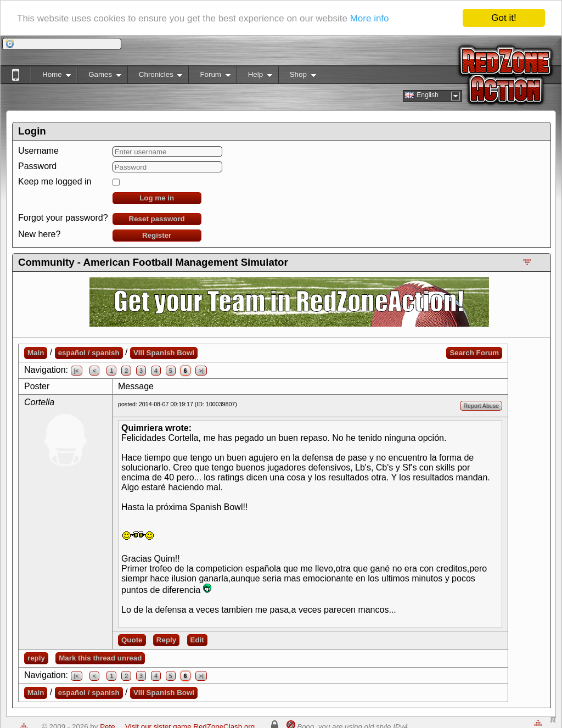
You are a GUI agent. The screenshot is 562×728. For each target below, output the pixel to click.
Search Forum (474, 353)
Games (99, 77)
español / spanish (89, 353)
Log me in (157, 198)
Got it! (504, 18)
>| (201, 371)
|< (77, 371)
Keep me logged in (55, 181)
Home (51, 77)
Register (157, 235)
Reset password (157, 219)
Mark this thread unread (100, 658)
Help (254, 77)
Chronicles (155, 77)
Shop (297, 77)
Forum (209, 77)
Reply (166, 640)
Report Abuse (481, 406)
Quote (132, 640)
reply (36, 658)
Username (38, 151)
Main (36, 353)
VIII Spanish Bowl (164, 353)
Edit (197, 640)
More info (370, 18)
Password (37, 166)
